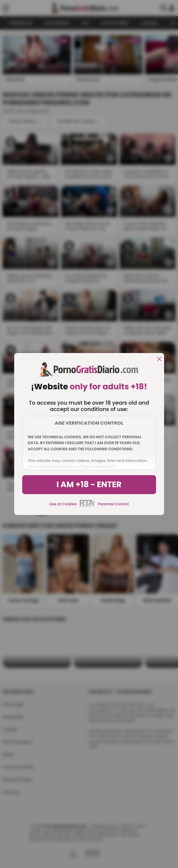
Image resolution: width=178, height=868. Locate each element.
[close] (159, 359)
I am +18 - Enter (89, 485)
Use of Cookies (63, 504)
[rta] (87, 506)
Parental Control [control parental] (113, 504)
